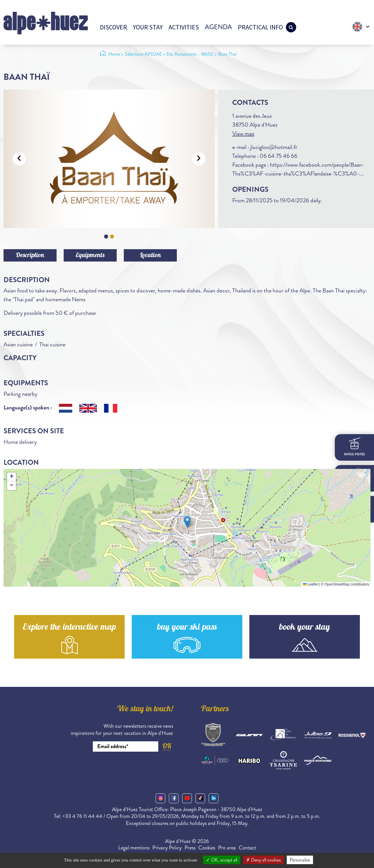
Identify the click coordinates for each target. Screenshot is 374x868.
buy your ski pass (187, 628)
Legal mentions (134, 848)
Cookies (207, 848)
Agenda (218, 27)
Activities (184, 27)
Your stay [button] (148, 27)
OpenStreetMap (337, 584)
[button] (187, 522)
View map (243, 134)
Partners (215, 710)
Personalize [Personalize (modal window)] (300, 860)
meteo (354, 478)
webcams (355, 509)
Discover (113, 27)
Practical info (260, 27)
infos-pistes (354, 447)
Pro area (227, 848)
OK (167, 746)
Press (190, 848)
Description (30, 256)
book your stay (305, 628)
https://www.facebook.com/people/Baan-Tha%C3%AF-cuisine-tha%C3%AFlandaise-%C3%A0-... (298, 169)
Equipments (90, 256)
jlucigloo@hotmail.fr (274, 147)
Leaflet (310, 584)
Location (150, 256)
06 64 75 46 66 (279, 156)
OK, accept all (222, 860)
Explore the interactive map (69, 628)
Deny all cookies (263, 860)
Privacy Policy (167, 848)
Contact (247, 848)
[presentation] (128, 768)
